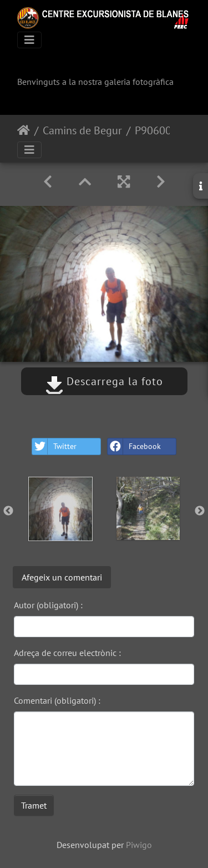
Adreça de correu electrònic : (67, 653)
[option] (60, 509)
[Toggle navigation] (29, 40)
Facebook (134, 446)
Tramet (34, 805)
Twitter (54, 446)
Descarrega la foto (104, 381)
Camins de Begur (82, 130)
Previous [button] (8, 511)
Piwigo (139, 845)
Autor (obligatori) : (48, 605)
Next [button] (200, 511)
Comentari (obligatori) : (57, 700)
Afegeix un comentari (62, 577)
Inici (24, 130)
